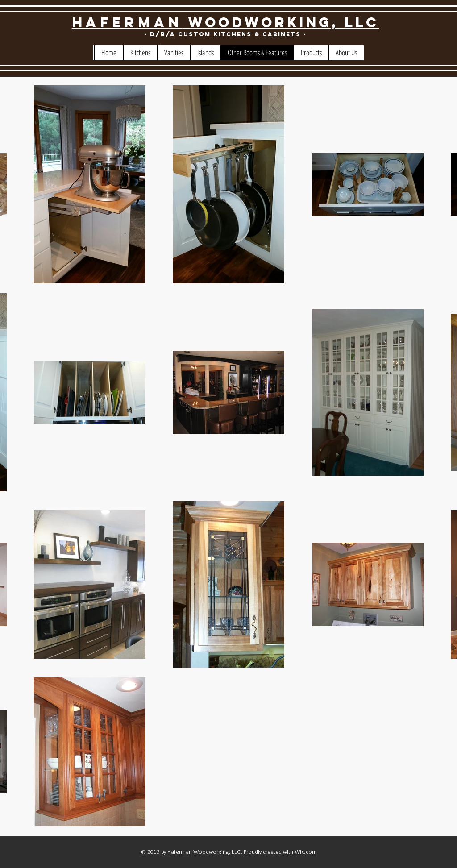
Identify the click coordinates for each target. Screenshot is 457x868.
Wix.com (306, 851)
